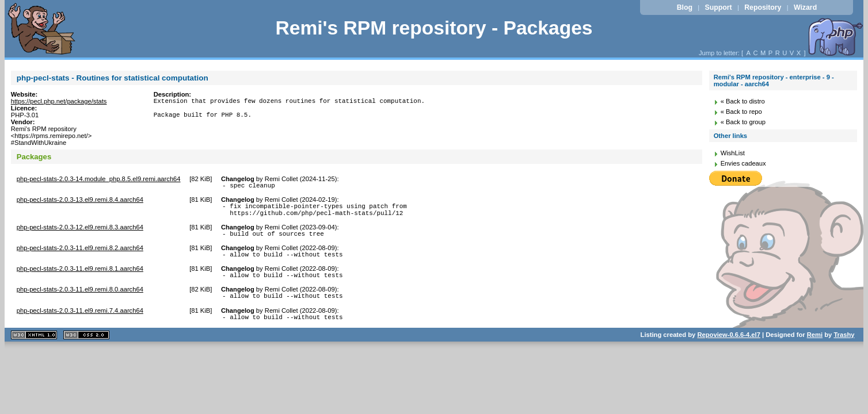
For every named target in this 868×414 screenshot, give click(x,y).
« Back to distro (743, 101)
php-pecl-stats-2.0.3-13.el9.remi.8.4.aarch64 (80, 201)
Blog (685, 7)
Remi (815, 348)
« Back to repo (741, 112)
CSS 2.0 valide (86, 349)
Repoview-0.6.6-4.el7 (728, 348)
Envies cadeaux (743, 163)
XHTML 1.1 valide (34, 349)
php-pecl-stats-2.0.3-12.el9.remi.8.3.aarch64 (80, 232)
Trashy (844, 348)
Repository (763, 7)
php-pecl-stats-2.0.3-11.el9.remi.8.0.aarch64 (80, 300)
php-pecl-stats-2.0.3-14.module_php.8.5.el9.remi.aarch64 (99, 179)
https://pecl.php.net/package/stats (59, 101)
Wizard (805, 7)
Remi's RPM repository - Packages (434, 28)
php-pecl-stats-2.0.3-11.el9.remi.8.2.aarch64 (80, 255)
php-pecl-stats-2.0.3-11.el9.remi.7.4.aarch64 (80, 323)
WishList (733, 153)
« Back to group (743, 122)
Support (719, 7)
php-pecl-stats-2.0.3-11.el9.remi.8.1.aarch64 (80, 277)
